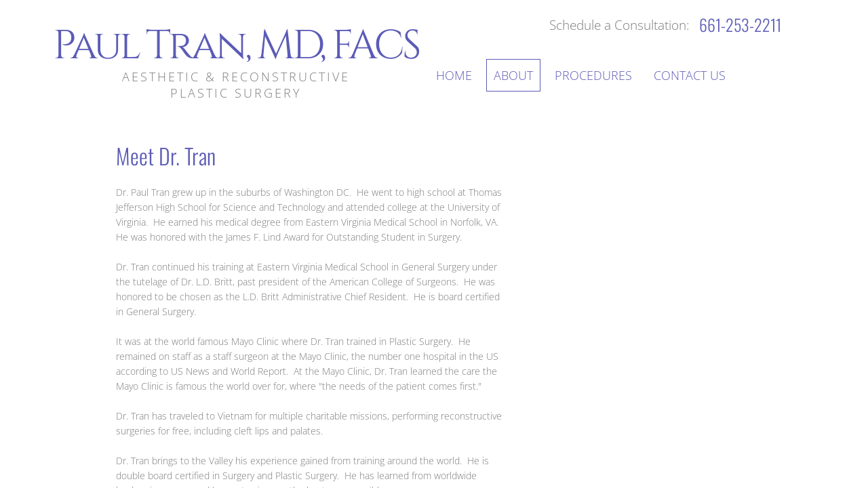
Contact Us (690, 75)
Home (454, 75)
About (513, 75)
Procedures (593, 75)
